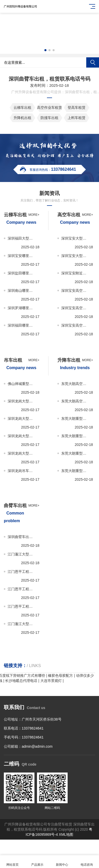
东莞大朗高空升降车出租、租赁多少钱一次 (75, 401)
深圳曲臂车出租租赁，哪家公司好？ (22, 537)
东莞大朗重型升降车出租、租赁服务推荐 (75, 419)
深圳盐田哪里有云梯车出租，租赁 (22, 273)
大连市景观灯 (51, 681)
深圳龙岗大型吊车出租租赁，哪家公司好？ (22, 453)
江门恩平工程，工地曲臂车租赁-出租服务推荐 (22, 572)
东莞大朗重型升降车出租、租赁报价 (75, 436)
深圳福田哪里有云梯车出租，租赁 (22, 325)
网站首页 (12, 862)
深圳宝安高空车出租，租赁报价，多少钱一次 (75, 291)
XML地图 (66, 834)
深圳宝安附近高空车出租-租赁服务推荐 (75, 273)
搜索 (93, 62)
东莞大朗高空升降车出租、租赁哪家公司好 (75, 384)
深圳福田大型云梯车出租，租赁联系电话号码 (22, 238)
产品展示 (37, 862)
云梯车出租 (22, 108)
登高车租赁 (77, 108)
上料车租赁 (77, 118)
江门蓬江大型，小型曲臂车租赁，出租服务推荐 (22, 554)
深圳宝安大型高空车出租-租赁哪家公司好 (75, 256)
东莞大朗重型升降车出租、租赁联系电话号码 (75, 453)
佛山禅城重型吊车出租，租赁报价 (22, 384)
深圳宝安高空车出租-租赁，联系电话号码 (75, 308)
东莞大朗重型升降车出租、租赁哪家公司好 (75, 471)
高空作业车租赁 (49, 108)
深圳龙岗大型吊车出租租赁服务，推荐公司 (22, 401)
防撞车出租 (49, 118)
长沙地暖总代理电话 (21, 681)
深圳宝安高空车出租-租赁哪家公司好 (75, 325)
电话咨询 (87, 862)
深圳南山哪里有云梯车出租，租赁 (22, 291)
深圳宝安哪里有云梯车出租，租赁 (22, 256)
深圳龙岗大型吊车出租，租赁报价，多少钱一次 (22, 419)
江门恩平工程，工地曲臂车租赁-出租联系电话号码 (22, 606)
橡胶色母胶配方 (60, 676)
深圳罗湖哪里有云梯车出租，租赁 (22, 308)
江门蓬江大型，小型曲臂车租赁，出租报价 (22, 624)
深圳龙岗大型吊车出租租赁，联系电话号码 (22, 436)
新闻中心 (62, 862)
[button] (45, 50)
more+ (34, 215)
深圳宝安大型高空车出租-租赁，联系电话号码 (75, 238)
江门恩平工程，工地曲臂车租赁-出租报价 (22, 589)
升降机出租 (22, 118)
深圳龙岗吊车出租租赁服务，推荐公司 (22, 471)
